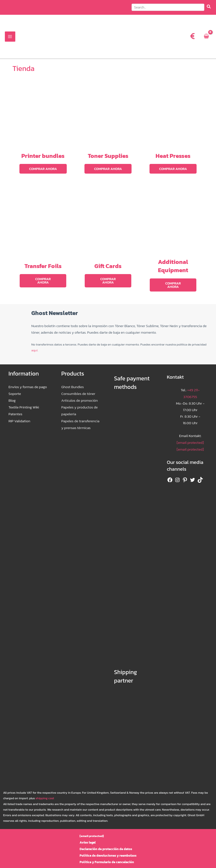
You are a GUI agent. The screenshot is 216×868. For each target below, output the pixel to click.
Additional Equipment (173, 267)
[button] (171, 8)
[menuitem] (175, 38)
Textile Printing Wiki (24, 403)
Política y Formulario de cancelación (107, 859)
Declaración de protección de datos (106, 846)
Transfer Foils (43, 267)
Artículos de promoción (80, 397)
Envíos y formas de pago (28, 384)
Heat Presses (173, 157)
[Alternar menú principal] (10, 38)
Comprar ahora (43, 170)
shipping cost (44, 795)
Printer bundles (43, 157)
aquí (34, 347)
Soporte (15, 390)
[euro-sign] (192, 38)
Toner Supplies (108, 157)
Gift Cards (108, 267)
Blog (12, 397)
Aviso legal (90, 839)
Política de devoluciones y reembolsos (108, 852)
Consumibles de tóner (78, 390)
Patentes (15, 410)
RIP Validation (19, 416)
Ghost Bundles (73, 384)
